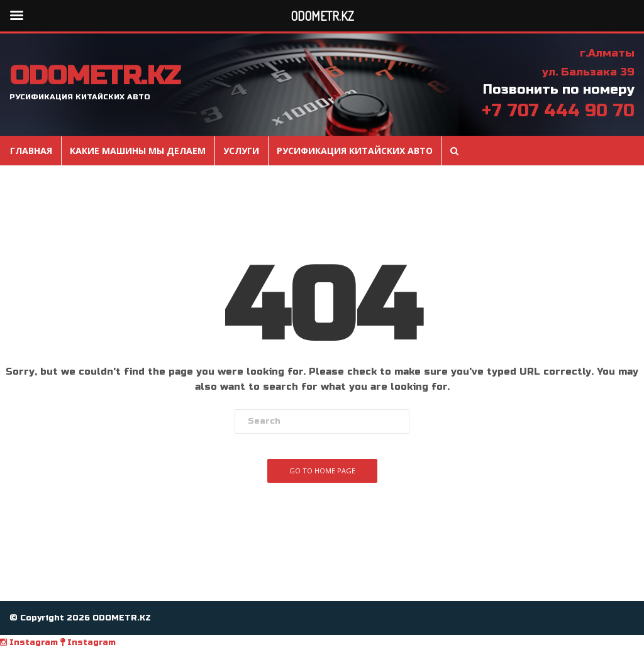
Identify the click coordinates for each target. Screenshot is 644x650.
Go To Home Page (322, 471)
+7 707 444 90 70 (558, 111)
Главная (31, 151)
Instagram (29, 642)
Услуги (241, 151)
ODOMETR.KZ (95, 76)
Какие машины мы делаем (138, 151)
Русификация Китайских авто (355, 151)
